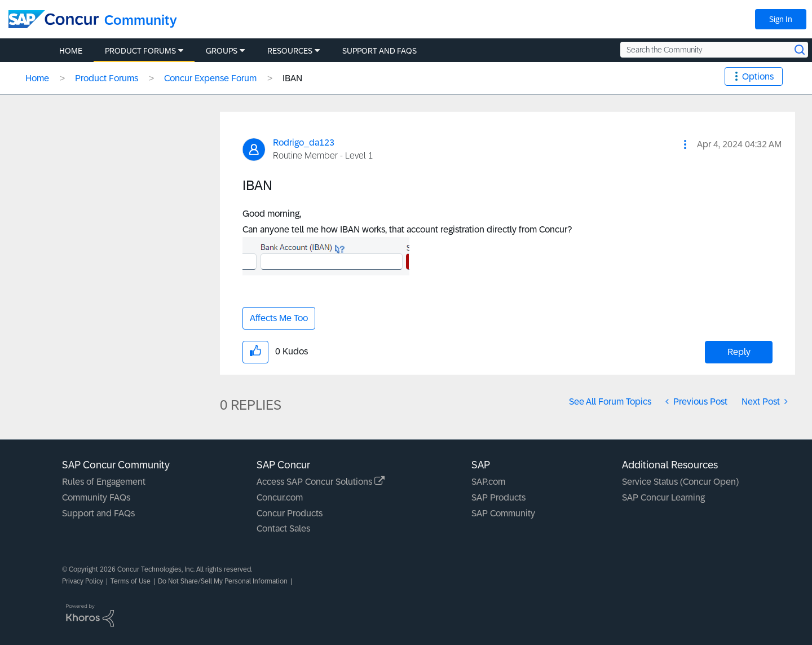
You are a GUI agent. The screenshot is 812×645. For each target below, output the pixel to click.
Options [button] (758, 76)
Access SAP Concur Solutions (321, 482)
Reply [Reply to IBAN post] (739, 352)
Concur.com (280, 497)
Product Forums (107, 78)
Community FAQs (96, 497)
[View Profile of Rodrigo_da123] (304, 142)
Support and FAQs (98, 513)
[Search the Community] (714, 50)
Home (37, 78)
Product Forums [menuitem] (140, 51)
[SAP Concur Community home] (54, 19)
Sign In (781, 19)
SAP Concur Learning (663, 497)
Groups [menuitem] (222, 51)
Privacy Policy (83, 581)
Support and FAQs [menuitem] (379, 51)
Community (141, 20)
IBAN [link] (292, 78)
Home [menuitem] (71, 51)
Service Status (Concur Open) (680, 482)
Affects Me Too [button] (279, 318)
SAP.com (488, 482)
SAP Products (498, 497)
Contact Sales (283, 528)
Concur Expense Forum (210, 78)
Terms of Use (131, 581)
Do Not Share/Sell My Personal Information (223, 581)
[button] (685, 144)
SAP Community (503, 513)
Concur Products (290, 513)
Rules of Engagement (104, 482)
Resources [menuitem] (290, 51)
